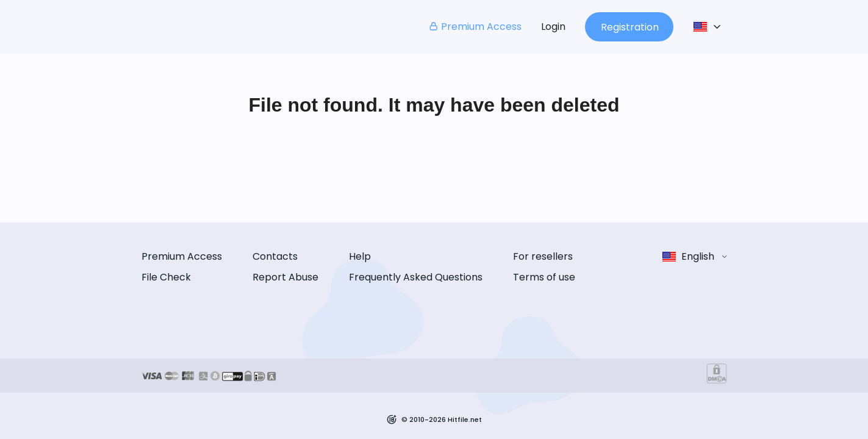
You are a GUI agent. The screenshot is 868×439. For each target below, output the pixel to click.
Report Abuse (285, 277)
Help (360, 256)
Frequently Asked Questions (416, 277)
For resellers (543, 256)
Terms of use (544, 277)
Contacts (275, 256)
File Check (166, 277)
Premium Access (475, 27)
